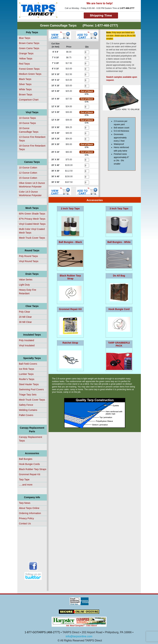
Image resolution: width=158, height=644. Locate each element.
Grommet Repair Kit (30, 474)
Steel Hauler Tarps (29, 384)
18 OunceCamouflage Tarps (29, 130)
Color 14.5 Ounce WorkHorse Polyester (30, 194)
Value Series (26, 280)
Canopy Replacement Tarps (31, 439)
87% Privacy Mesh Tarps (32, 219)
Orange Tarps (26, 53)
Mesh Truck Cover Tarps (32, 238)
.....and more (26, 485)
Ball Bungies (26, 459)
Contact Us (25, 523)
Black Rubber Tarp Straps (33, 469)
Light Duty (24, 285)
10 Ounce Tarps (28, 118)
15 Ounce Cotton (28, 178)
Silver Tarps (25, 84)
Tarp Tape (24, 479)
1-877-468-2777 (127, 8)
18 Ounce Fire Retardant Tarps (32, 147)
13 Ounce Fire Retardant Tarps (32, 139)
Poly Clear (25, 312)
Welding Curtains (28, 410)
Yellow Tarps (26, 59)
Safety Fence (26, 405)
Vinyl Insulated (27, 345)
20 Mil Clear (25, 317)
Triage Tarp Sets (28, 395)
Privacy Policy (27, 518)
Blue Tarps (25, 38)
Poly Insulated (27, 340)
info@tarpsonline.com (79, 636)
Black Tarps (25, 79)
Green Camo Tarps (29, 48)
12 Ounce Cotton (28, 173)
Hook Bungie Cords (29, 464)
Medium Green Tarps (30, 74)
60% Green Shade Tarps (32, 214)
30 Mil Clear (25, 322)
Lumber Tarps (26, 374)
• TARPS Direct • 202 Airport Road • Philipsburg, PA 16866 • (97, 632)
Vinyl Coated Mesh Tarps (32, 224)
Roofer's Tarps (27, 379)
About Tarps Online (29, 508)
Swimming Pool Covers (31, 389)
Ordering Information (30, 513)
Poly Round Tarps (28, 256)
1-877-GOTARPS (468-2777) (42, 632)
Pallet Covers (26, 415)
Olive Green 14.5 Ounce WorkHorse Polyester (32, 185)
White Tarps (25, 89)
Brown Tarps (26, 94)
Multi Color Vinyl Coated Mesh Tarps (32, 231)
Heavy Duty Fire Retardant (28, 292)
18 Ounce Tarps (28, 123)
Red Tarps (25, 64)
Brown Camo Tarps (29, 43)
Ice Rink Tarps (27, 369)
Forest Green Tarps (29, 69)
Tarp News (25, 503)
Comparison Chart (29, 100)
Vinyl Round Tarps (29, 261)
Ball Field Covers (28, 364)
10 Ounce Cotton (28, 168)
